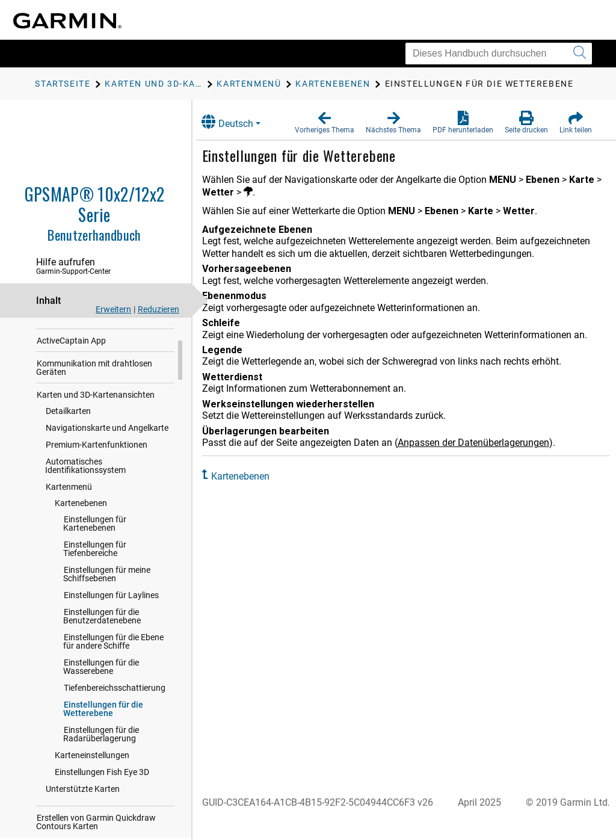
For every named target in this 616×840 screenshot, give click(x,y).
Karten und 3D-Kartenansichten (96, 454)
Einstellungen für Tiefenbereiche (95, 608)
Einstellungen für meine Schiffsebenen (107, 633)
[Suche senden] (580, 54)
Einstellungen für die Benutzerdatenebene (102, 675)
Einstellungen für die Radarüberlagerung (101, 793)
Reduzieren (159, 309)
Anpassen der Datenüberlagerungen (485, 443)
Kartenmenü (69, 546)
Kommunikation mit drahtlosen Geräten (94, 427)
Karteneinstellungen (92, 814)
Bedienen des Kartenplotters (89, 377)
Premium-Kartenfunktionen (97, 504)
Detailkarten (68, 470)
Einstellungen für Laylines (111, 654)
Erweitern (113, 309)
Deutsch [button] (239, 122)
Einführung (57, 331)
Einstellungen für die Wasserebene (101, 726)
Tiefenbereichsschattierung (115, 747)
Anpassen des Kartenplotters (91, 354)
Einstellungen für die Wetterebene (103, 768)
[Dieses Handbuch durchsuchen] (499, 54)
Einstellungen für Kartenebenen (95, 582)
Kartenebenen (81, 562)
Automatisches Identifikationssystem (85, 525)
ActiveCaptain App (71, 400)
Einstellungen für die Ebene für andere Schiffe (113, 700)
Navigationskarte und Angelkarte (107, 487)
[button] (325, 123)
